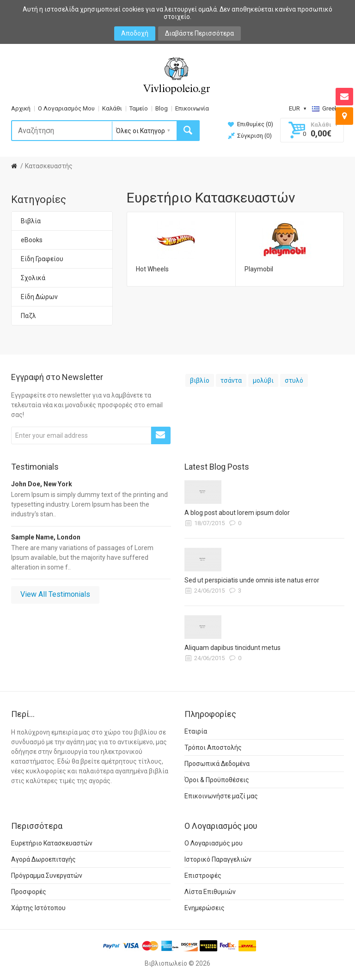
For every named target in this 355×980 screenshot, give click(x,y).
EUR (297, 108)
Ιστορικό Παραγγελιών (218, 859)
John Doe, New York (42, 484)
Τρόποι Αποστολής (213, 747)
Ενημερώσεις (205, 908)
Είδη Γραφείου (42, 259)
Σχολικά (33, 278)
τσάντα (231, 380)
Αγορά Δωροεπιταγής (43, 859)
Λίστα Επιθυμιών (210, 892)
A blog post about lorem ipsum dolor (237, 513)
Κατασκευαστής (49, 166)
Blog (162, 108)
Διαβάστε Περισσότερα (199, 33)
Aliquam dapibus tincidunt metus (233, 648)
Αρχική (21, 108)
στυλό (294, 380)
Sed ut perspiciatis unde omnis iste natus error (252, 580)
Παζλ (28, 316)
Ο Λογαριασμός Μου (66, 108)
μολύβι (263, 380)
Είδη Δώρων (39, 297)
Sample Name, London (46, 537)
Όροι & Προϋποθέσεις (217, 780)
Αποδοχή (135, 33)
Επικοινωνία (192, 108)
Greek (328, 108)
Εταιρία (196, 731)
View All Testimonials (55, 594)
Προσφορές (29, 892)
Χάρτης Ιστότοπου (38, 908)
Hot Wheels (152, 269)
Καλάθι (112, 108)
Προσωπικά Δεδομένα (217, 764)
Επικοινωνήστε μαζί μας (221, 796)
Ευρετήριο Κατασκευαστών (52, 843)
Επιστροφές (203, 876)
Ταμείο (139, 108)
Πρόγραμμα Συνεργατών (47, 876)
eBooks (32, 240)
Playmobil (259, 269)
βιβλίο (200, 380)
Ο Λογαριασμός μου (214, 843)
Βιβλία (31, 221)
